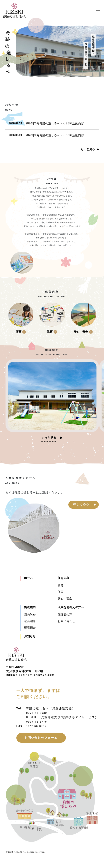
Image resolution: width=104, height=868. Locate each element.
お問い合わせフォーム (41, 738)
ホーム (28, 578)
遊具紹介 (30, 621)
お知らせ (30, 636)
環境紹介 (30, 628)
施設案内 (30, 607)
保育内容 (63, 578)
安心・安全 (65, 598)
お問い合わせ (66, 621)
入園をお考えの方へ (71, 607)
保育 (61, 592)
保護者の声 (65, 615)
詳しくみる (81, 504)
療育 (61, 585)
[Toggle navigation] (99, 11)
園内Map (30, 615)
